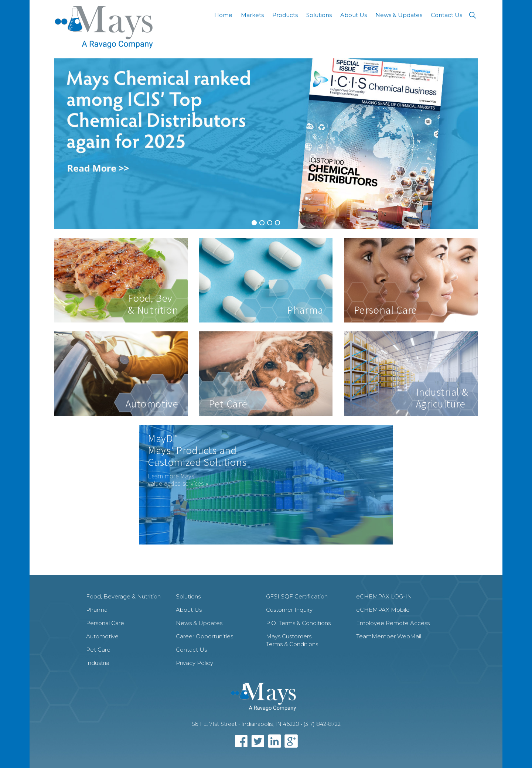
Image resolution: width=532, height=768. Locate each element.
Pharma (97, 610)
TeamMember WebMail (389, 636)
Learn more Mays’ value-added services (176, 479)
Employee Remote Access (393, 623)
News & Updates (199, 623)
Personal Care (105, 623)
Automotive (102, 636)
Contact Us (191, 650)
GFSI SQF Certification (297, 596)
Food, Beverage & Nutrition (123, 596)
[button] (472, 15)
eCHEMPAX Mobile (383, 610)
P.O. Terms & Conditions (298, 623)
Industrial (98, 663)
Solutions (188, 596)
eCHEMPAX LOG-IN (384, 596)
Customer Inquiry (289, 610)
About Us (189, 610)
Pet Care (98, 650)
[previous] (64, 144)
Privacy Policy (195, 663)
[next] (468, 144)
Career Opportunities (204, 636)
